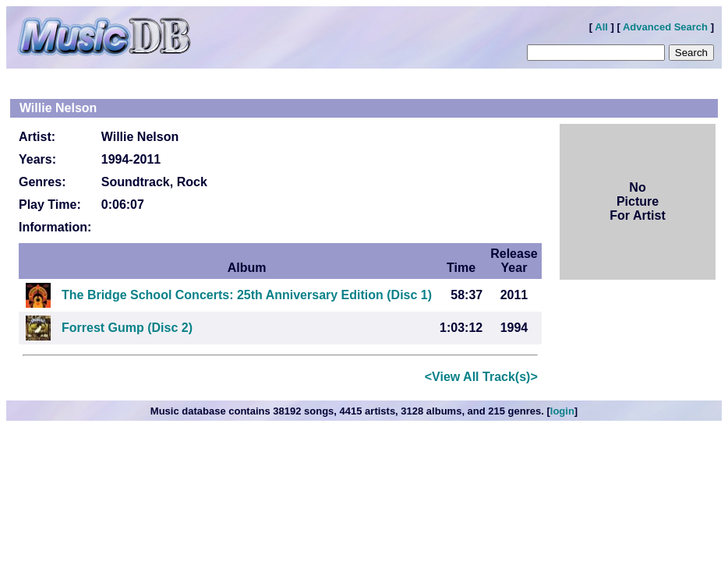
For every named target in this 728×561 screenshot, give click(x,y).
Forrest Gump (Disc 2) (127, 328)
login (562, 411)
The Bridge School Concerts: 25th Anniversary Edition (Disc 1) (247, 295)
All (601, 27)
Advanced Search (665, 27)
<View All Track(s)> (481, 377)
